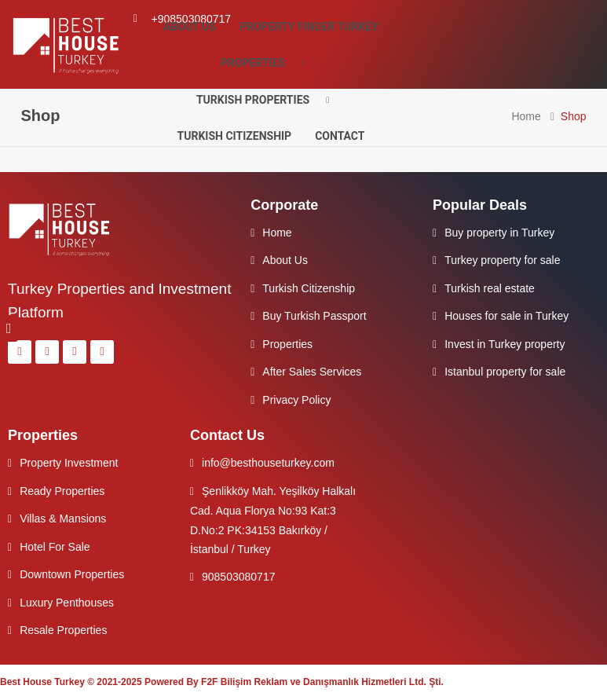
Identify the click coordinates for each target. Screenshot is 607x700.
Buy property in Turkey (499, 233)
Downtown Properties (72, 574)
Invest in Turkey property (505, 344)
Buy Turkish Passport (314, 316)
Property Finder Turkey (309, 27)
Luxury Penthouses (67, 603)
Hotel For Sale (55, 547)
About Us (190, 27)
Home (526, 116)
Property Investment (69, 463)
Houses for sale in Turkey (506, 316)
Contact (340, 136)
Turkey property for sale (502, 260)
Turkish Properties (269, 100)
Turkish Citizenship (235, 136)
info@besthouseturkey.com (268, 463)
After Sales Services (312, 372)
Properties (269, 63)
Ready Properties (62, 491)
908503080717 (238, 577)
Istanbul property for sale (505, 372)
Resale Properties (63, 630)
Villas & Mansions (63, 519)
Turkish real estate (490, 288)
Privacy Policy (296, 400)
